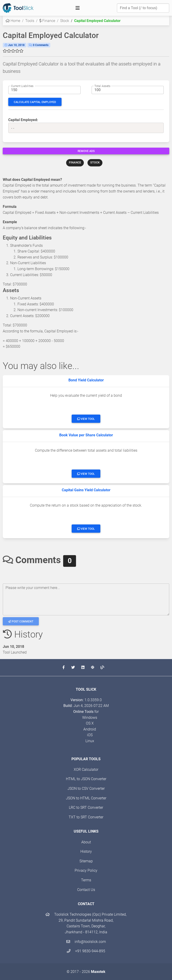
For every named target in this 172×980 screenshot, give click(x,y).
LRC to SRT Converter (86, 808)
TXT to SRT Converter (86, 817)
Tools (30, 21)
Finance (47, 21)
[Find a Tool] (143, 8)
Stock (65, 21)
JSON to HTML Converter (86, 798)
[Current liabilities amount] (44, 90)
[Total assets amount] (128, 90)
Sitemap (86, 861)
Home (13, 21)
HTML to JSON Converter (86, 779)
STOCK (95, 162)
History (86, 851)
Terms (86, 880)
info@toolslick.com (86, 942)
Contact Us (86, 890)
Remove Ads (86, 151)
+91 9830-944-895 (86, 951)
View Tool (86, 419)
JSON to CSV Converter (86, 789)
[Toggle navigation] (78, 8)
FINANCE (75, 162)
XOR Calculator (86, 770)
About (86, 842)
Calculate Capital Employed (35, 102)
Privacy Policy (86, 870)
